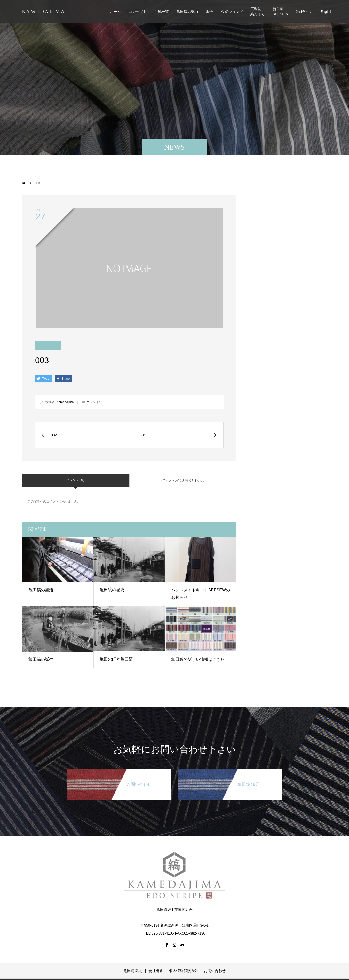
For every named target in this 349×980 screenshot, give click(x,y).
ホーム (115, 12)
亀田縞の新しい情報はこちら (198, 659)
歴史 (210, 12)
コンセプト (138, 12)
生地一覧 (162, 12)
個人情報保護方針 (184, 971)
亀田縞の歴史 (112, 590)
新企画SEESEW (280, 11)
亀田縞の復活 (41, 590)
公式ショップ (232, 12)
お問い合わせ (215, 971)
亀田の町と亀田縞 (116, 659)
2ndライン (304, 12)
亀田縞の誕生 (41, 659)
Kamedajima (65, 402)
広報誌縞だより (258, 11)
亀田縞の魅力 (187, 12)
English (326, 12)
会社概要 (156, 971)
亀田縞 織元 (133, 971)
